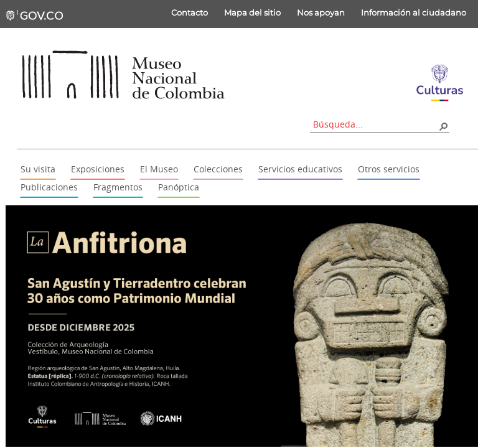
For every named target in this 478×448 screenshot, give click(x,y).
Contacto (190, 12)
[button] (443, 126)
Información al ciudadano (414, 12)
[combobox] (375, 124)
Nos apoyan (321, 12)
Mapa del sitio (252, 12)
